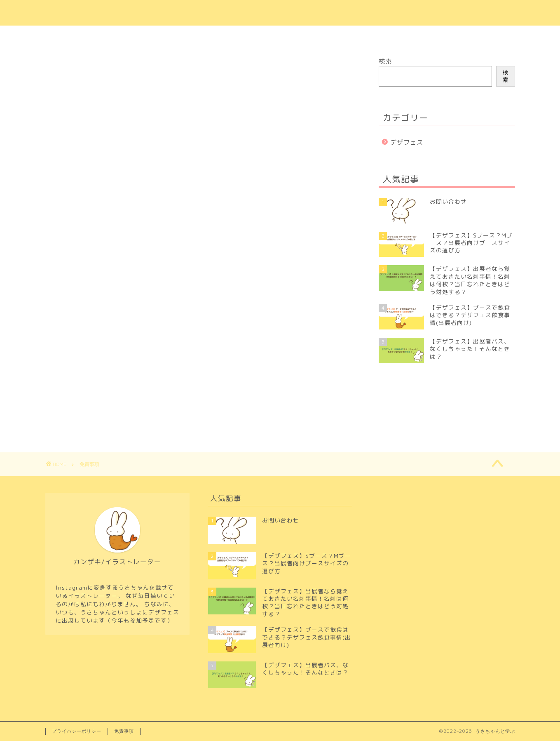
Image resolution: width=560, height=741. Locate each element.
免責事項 (124, 731)
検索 (385, 61)
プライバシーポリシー (328, 35)
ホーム (210, 35)
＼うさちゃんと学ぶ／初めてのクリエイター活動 (280, 13)
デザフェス (407, 142)
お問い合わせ (258, 35)
